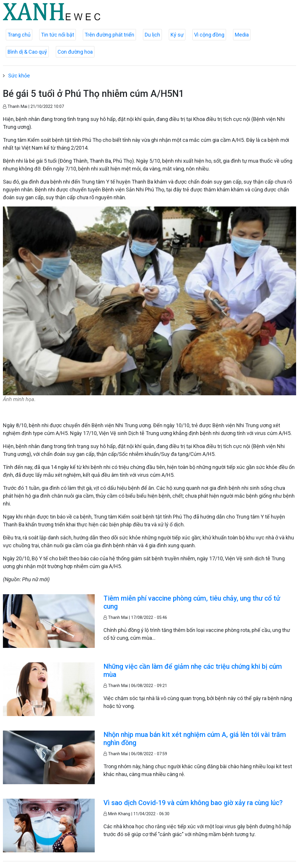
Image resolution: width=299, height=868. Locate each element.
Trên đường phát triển (109, 35)
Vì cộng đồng (209, 35)
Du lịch (152, 35)
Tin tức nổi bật (58, 35)
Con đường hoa (75, 52)
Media (242, 35)
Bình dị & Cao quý (27, 52)
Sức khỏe (19, 76)
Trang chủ (19, 35)
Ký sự (177, 35)
